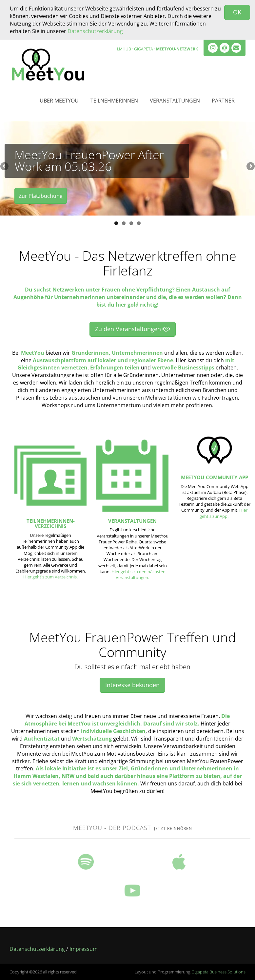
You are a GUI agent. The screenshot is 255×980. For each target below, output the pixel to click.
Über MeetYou (59, 101)
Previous (5, 167)
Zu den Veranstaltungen (133, 329)
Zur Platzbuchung (41, 197)
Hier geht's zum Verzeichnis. (50, 577)
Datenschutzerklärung (95, 31)
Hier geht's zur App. (224, 513)
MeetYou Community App (215, 477)
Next (250, 167)
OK (237, 12)
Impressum (84, 949)
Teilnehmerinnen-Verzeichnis (51, 524)
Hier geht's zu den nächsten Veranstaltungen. (138, 575)
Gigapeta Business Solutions (218, 972)
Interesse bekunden (132, 685)
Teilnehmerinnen (114, 101)
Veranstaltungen (175, 101)
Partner (223, 101)
